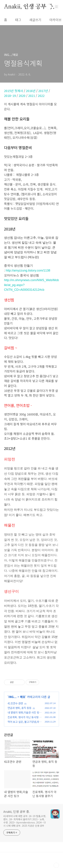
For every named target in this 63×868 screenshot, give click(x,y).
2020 (22, 96)
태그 (18, 20)
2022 (41, 96)
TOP (56, 865)
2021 (32, 96)
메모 (23, 697)
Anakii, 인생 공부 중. (29, 7)
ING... (13, 697)
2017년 (43, 91)
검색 (49, 7)
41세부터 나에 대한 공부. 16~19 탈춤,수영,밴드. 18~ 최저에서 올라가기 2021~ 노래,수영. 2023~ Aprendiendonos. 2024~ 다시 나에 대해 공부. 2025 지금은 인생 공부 (25, 821)
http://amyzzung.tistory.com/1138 (28, 270)
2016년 (31, 91)
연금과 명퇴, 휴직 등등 (19, 708)
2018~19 (10, 96)
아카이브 (55, 20)
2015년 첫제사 (14, 91)
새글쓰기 (35, 20)
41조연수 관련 (15, 703)
